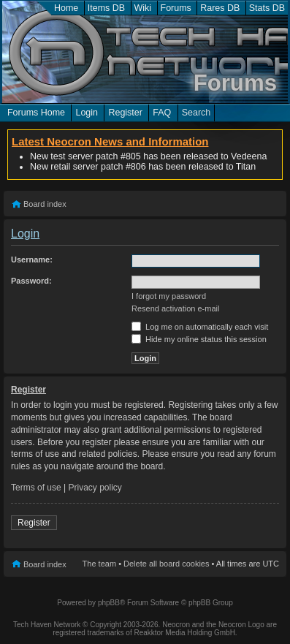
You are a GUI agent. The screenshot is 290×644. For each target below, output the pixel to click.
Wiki (143, 8)
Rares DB (220, 8)
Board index (45, 204)
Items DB (106, 8)
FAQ (162, 113)
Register (125, 113)
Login (87, 113)
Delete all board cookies (166, 564)
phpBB (109, 603)
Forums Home (36, 113)
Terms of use (36, 488)
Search (196, 113)
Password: (31, 281)
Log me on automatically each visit (200, 327)
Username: (32, 260)
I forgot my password (169, 296)
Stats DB (267, 8)
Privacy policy (95, 488)
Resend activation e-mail (175, 308)
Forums (176, 8)
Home (66, 8)
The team (99, 564)
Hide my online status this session (199, 339)
